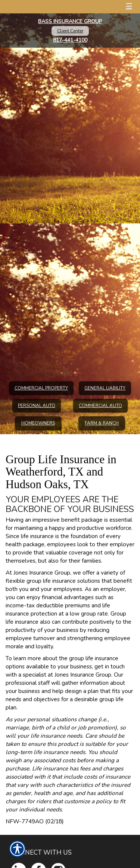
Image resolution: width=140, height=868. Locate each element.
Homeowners (38, 423)
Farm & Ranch (102, 423)
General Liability (105, 388)
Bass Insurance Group (70, 21)
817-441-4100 (70, 40)
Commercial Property (41, 388)
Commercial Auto (100, 406)
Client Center (70, 31)
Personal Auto (37, 406)
